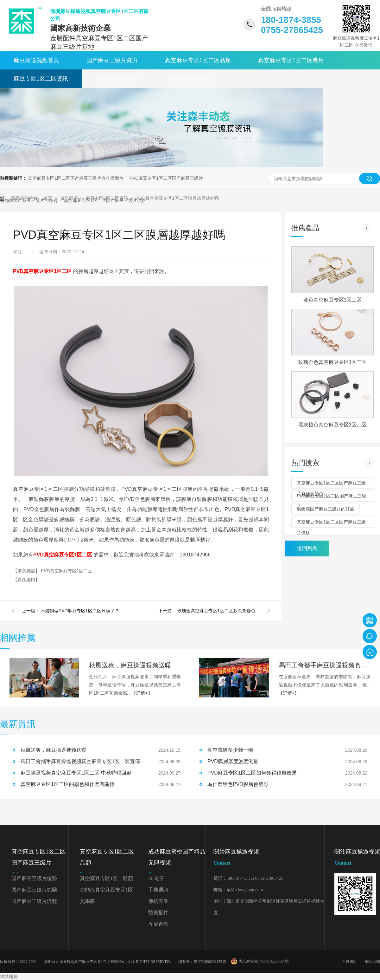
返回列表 (307, 548)
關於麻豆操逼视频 (118, 79)
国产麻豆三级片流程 (34, 901)
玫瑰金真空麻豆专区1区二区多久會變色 (216, 611)
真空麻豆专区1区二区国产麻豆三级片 (40, 864)
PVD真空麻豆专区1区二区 (67, 571)
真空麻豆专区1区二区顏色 (106, 880)
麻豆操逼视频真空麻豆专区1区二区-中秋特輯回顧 (76, 773)
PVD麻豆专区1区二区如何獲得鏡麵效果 (252, 773)
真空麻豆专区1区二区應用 (291, 60)
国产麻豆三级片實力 (112, 60)
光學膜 (87, 901)
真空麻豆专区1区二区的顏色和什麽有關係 (68, 784)
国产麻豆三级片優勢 (34, 878)
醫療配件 (158, 913)
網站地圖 (372, 962)
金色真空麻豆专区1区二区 (333, 300)
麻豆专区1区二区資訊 (41, 79)
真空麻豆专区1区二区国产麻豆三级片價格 (331, 523)
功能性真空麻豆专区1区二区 (106, 891)
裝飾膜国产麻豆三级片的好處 (326, 509)
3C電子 (156, 878)
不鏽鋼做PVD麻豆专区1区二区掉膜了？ (80, 611)
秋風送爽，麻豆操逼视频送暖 (130, 665)
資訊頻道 (70, 198)
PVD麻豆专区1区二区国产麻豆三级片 (166, 178)
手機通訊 (158, 890)
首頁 (48, 198)
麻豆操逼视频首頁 (36, 60)
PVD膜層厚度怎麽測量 (233, 761)
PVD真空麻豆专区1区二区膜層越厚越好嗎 (178, 198)
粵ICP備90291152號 (210, 962)
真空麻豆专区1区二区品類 (198, 60)
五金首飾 (158, 924)
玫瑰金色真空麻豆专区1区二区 (333, 362)
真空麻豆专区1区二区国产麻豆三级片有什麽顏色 (76, 178)
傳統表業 (158, 901)
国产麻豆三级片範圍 (34, 890)
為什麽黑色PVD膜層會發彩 (238, 784)
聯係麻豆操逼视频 (191, 79)
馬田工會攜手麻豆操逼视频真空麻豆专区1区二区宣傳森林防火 (325, 665)
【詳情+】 (142, 693)
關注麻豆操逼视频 (357, 858)
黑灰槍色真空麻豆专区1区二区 (333, 425)
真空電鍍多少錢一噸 (230, 750)
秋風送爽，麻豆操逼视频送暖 (54, 750)
